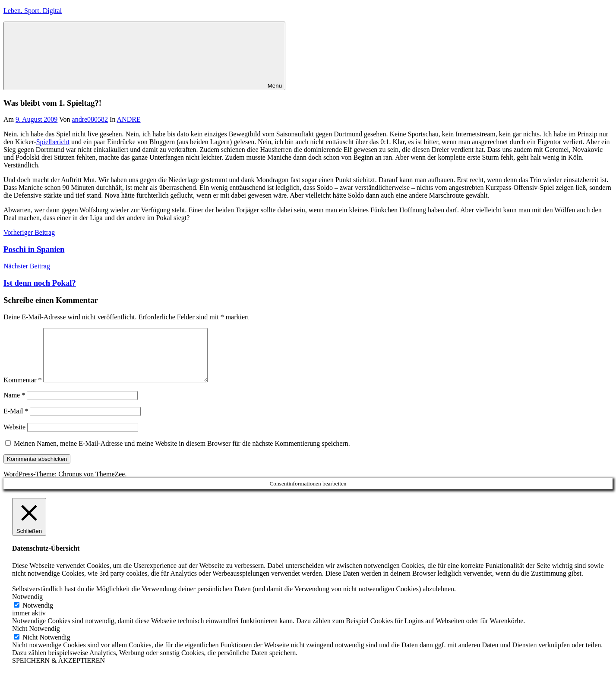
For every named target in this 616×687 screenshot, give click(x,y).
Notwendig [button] (27, 607)
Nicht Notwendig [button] (36, 639)
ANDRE (129, 119)
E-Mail (16, 421)
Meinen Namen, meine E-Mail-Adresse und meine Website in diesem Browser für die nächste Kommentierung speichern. (182, 454)
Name (14, 405)
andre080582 (90, 119)
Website (14, 437)
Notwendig (38, 616)
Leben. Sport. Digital (33, 11)
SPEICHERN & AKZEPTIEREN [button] (58, 671)
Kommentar (22, 390)
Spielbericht (53, 142)
